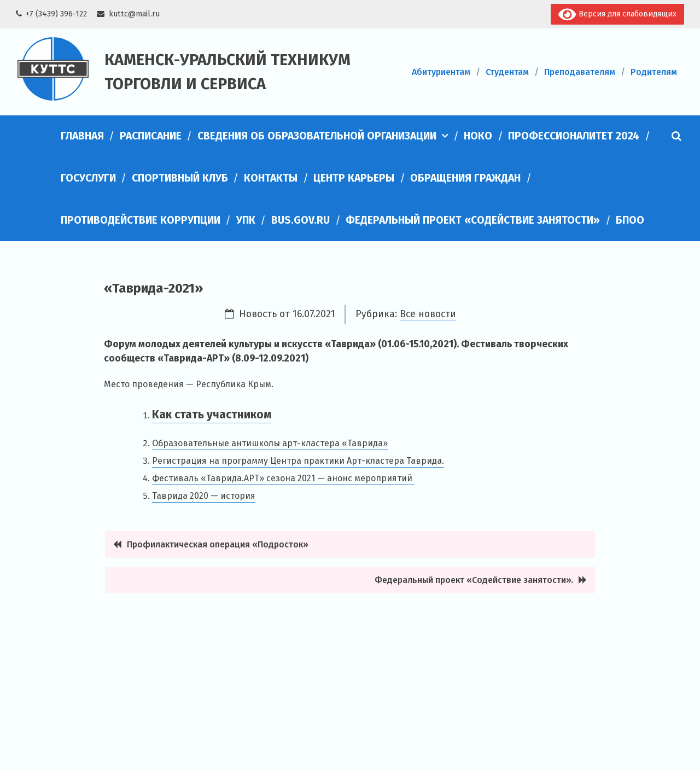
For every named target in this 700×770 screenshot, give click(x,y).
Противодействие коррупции (141, 220)
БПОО (630, 220)
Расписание (151, 136)
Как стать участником (212, 415)
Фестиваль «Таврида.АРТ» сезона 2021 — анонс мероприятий (283, 478)
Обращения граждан (465, 178)
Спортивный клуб (180, 178)
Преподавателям (580, 72)
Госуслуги (88, 178)
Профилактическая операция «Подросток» (218, 544)
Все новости (428, 314)
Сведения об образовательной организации (317, 136)
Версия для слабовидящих (617, 14)
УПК (246, 220)
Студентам (507, 72)
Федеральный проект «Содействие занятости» (473, 220)
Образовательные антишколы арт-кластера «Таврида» (270, 443)
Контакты (271, 178)
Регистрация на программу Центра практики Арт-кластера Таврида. (298, 461)
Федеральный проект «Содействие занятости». (474, 580)
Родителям (654, 72)
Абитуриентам (441, 72)
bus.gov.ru (301, 220)
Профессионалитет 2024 (574, 136)
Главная (82, 136)
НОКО (478, 136)
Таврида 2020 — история (204, 496)
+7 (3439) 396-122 (56, 14)
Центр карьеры (354, 178)
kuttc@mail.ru (134, 14)
